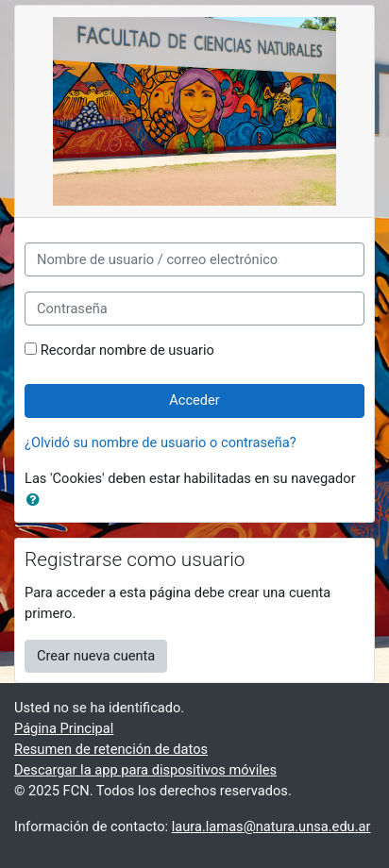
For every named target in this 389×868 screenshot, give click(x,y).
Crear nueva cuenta (96, 656)
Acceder (194, 400)
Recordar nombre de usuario (127, 350)
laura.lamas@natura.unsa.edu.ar (271, 826)
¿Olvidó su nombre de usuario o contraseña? (161, 442)
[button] (37, 501)
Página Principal (64, 728)
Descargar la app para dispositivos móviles (145, 770)
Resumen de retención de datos (111, 749)
